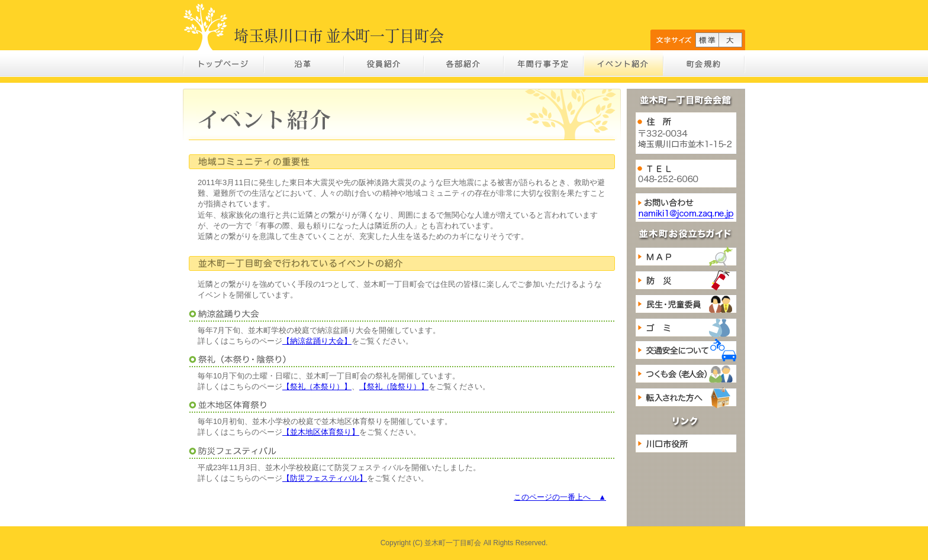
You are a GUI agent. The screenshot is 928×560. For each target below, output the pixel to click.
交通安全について (686, 350)
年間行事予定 (544, 64)
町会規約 (704, 64)
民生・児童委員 (686, 304)
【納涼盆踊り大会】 (317, 341)
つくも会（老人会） (686, 374)
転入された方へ (686, 397)
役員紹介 (384, 64)
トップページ (224, 64)
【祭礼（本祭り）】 (317, 386)
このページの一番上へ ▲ (560, 497)
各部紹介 (464, 64)
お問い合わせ (686, 208)
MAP (686, 257)
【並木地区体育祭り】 (321, 432)
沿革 (304, 64)
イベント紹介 (623, 64)
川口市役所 (686, 444)
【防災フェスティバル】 (325, 478)
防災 (686, 280)
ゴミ (686, 328)
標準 (707, 40)
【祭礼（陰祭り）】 (394, 386)
